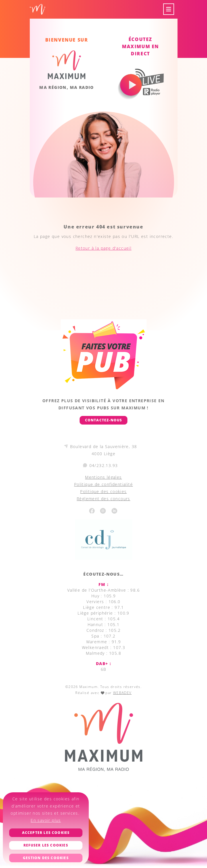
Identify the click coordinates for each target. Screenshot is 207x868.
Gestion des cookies (46, 858)
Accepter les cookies (46, 833)
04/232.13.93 (104, 465)
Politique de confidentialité (103, 484)
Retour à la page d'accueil (103, 248)
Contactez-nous (104, 420)
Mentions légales (103, 477)
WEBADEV (122, 693)
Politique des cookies (103, 491)
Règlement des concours (103, 499)
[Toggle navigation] (169, 9)
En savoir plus (46, 820)
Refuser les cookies (46, 845)
